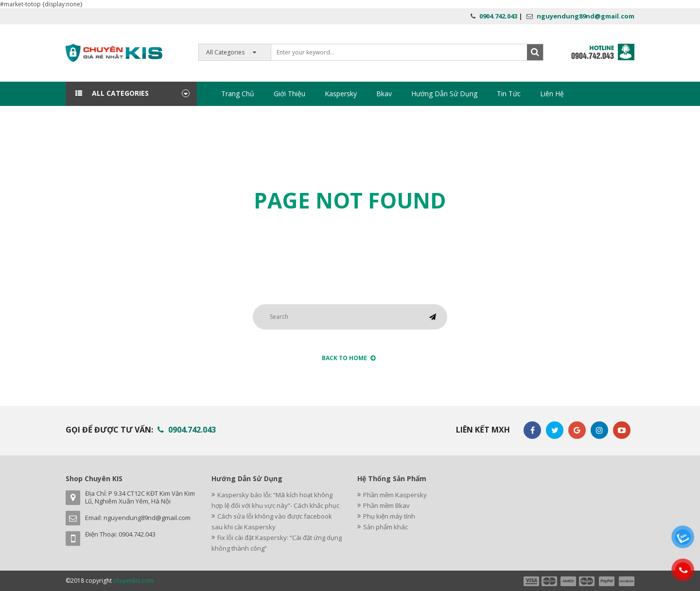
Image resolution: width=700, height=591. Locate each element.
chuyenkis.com (133, 581)
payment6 (626, 581)
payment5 (607, 581)
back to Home (349, 358)
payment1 (531, 581)
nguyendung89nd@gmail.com (586, 16)
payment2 (550, 581)
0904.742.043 (498, 16)
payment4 (588, 581)
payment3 (569, 581)
